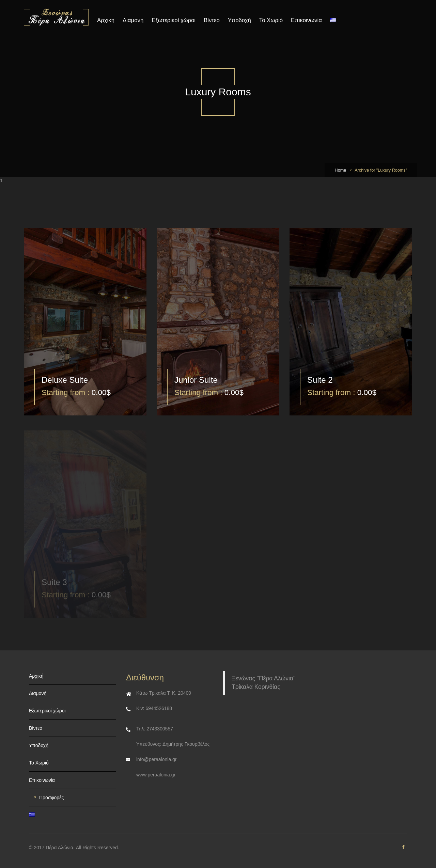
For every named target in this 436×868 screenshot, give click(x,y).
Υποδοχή (239, 20)
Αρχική (106, 20)
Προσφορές (51, 798)
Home (341, 170)
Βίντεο (212, 20)
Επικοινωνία (306, 20)
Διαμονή (133, 20)
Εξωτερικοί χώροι (174, 20)
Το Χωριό (271, 20)
